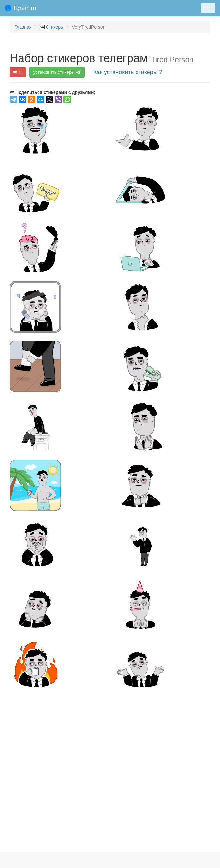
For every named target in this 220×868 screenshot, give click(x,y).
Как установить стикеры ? (128, 72)
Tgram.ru (21, 8)
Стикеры (55, 27)
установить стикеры (57, 72)
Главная (23, 27)
